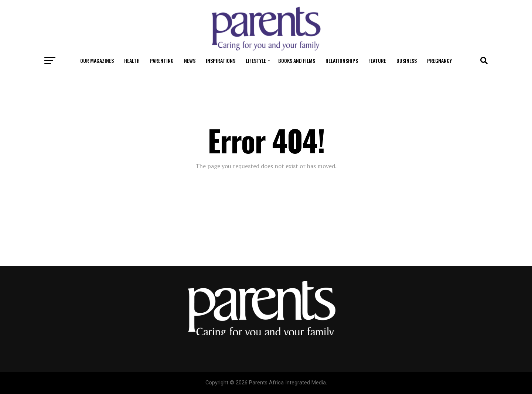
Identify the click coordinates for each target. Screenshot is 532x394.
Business (407, 60)
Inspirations (221, 60)
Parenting (162, 60)
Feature (377, 60)
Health (132, 60)
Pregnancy (439, 60)
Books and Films (297, 60)
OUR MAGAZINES (97, 60)
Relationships (342, 60)
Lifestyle (256, 60)
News (190, 60)
